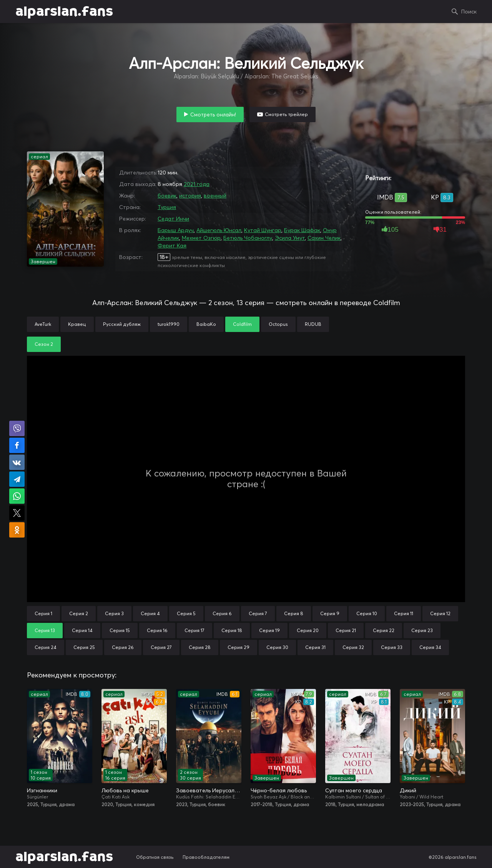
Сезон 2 (44, 344)
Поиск (469, 12)
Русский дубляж (122, 324)
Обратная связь (155, 857)
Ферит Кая (172, 246)
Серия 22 (384, 630)
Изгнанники (42, 790)
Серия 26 (123, 647)
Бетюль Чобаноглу (248, 238)
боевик (167, 196)
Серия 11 (404, 613)
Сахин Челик (324, 238)
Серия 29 (239, 647)
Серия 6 (222, 613)
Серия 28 (200, 647)
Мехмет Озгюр (201, 238)
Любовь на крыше (125, 790)
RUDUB (313, 324)
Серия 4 (150, 613)
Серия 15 (120, 630)
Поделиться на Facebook (17, 445)
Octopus (278, 324)
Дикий (408, 790)
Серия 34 (430, 647)
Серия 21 (346, 630)
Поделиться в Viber (17, 428)
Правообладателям (206, 857)
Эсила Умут (290, 238)
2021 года (197, 184)
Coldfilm (242, 324)
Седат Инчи (173, 219)
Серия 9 (330, 613)
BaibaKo (206, 324)
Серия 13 (45, 630)
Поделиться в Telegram (17, 479)
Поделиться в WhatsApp (17, 496)
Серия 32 (353, 647)
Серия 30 (277, 647)
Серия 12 (440, 613)
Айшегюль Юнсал (219, 230)
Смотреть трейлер (286, 114)
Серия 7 (258, 613)
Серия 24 (46, 647)
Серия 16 (157, 630)
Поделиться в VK (17, 462)
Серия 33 (392, 647)
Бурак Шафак (302, 230)
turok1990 (169, 324)
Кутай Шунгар (263, 230)
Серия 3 (114, 613)
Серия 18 (232, 630)
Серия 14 (82, 630)
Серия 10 (367, 613)
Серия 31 (315, 647)
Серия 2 (79, 613)
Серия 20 (308, 630)
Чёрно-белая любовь (279, 790)
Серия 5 (186, 613)
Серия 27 (161, 647)
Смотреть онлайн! (213, 115)
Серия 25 (84, 647)
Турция (167, 207)
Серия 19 (269, 630)
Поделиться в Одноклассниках (17, 530)
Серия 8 (294, 613)
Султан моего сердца (354, 790)
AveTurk (43, 324)
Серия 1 (43, 613)
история (190, 196)
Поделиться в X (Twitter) (17, 513)
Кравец (77, 324)
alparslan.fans (64, 12)
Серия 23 (422, 630)
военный (215, 196)
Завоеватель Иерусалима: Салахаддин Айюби (209, 790)
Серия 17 (194, 630)
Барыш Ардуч (176, 230)
